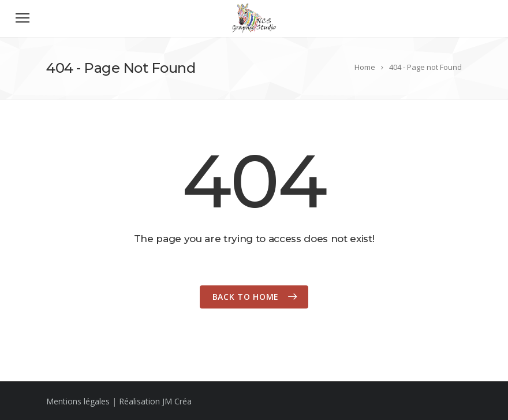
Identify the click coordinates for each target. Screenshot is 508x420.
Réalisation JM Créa (155, 401)
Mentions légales (78, 401)
